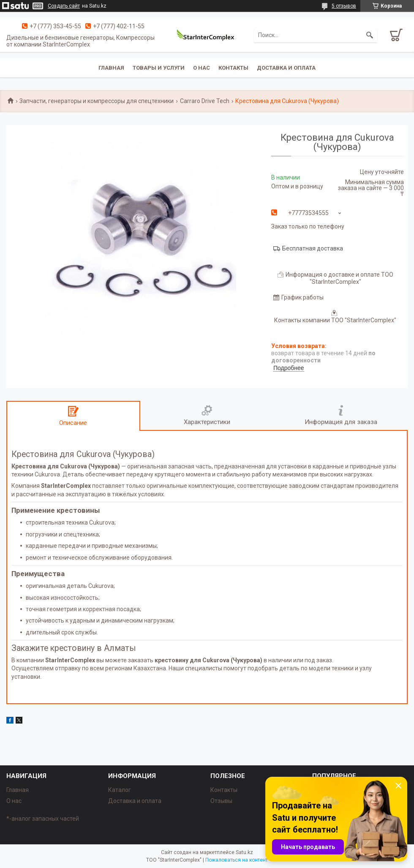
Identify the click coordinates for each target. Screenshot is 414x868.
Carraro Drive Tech (205, 101)
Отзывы (221, 801)
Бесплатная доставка (313, 248)
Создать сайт (64, 6)
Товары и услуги (159, 68)
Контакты (233, 68)
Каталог (120, 790)
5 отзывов (344, 6)
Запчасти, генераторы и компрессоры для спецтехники (97, 101)
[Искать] (370, 35)
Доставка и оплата (286, 68)
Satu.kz (244, 852)
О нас (202, 68)
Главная (111, 68)
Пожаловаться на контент (237, 860)
